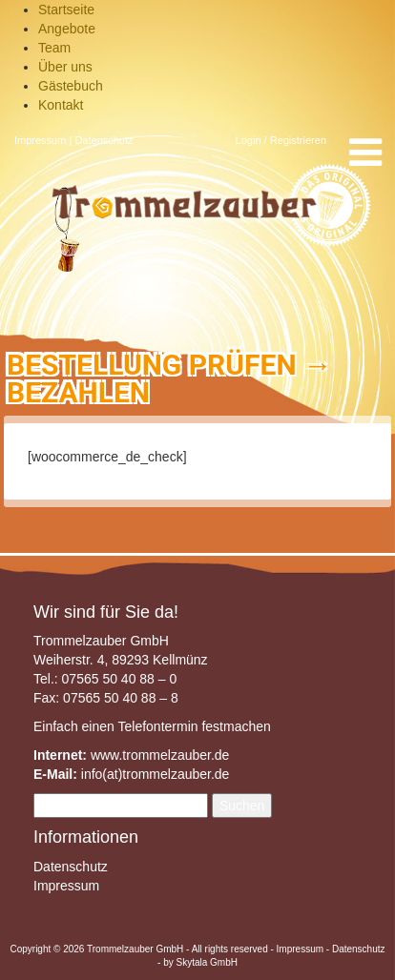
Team (54, 48)
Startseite (66, 10)
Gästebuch (71, 86)
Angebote (67, 29)
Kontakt (61, 105)
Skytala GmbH (206, 962)
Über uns (65, 67)
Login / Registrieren (281, 140)
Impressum (40, 140)
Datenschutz (104, 140)
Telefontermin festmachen (194, 726)
